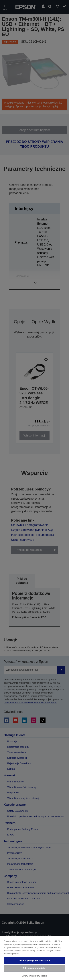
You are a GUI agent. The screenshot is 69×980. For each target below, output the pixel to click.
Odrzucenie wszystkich (35, 968)
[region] (34, 958)
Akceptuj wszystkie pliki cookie (34, 960)
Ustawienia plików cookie (35, 976)
